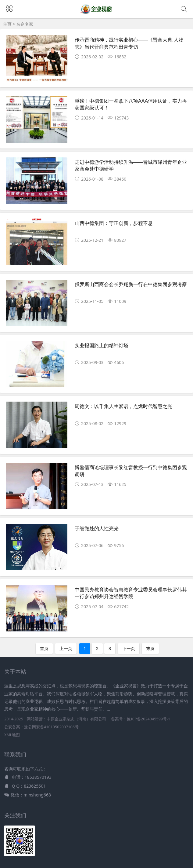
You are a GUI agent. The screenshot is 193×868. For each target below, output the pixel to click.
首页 (44, 648)
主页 (7, 24)
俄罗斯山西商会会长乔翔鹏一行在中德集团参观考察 (131, 284)
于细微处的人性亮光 (97, 529)
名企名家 (25, 24)
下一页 (129, 648)
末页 (150, 648)
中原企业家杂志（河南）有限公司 (76, 719)
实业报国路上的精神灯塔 (102, 346)
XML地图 (12, 735)
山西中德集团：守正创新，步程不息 (114, 223)
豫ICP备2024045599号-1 (148, 719)
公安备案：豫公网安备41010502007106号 (41, 727)
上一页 (66, 648)
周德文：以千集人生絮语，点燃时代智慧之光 (123, 406)
